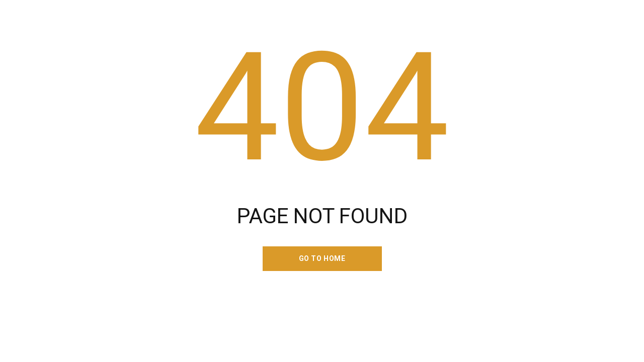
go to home (322, 258)
